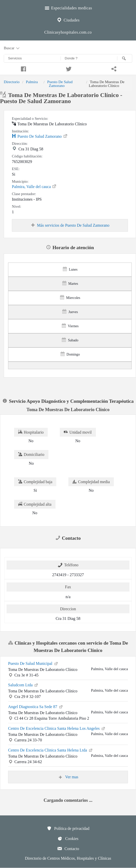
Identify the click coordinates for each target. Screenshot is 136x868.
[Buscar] (125, 58)
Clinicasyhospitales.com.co (68, 32)
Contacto (68, 849)
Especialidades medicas (68, 7)
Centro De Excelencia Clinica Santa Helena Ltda (51, 750)
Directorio (12, 82)
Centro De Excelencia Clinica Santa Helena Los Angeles (57, 728)
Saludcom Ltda (23, 685)
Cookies (68, 838)
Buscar (12, 48)
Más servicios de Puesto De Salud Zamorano (70, 225)
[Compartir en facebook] (23, 68)
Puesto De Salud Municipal (33, 663)
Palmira (32, 82)
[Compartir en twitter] (68, 68)
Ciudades (68, 19)
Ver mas (68, 777)
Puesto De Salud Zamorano (60, 84)
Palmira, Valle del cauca (34, 186)
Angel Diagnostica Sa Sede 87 (36, 706)
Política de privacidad (68, 828)
